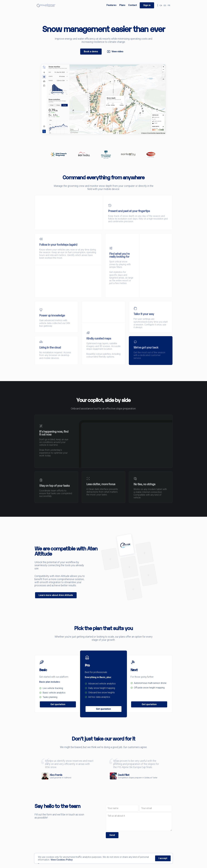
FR (169, 5)
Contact (133, 5)
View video (115, 52)
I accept (163, 858)
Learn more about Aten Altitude (56, 595)
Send (112, 835)
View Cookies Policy (62, 860)
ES (165, 5)
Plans (122, 5)
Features (111, 5)
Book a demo (91, 51)
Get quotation (58, 704)
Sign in (147, 5)
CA (161, 5)
